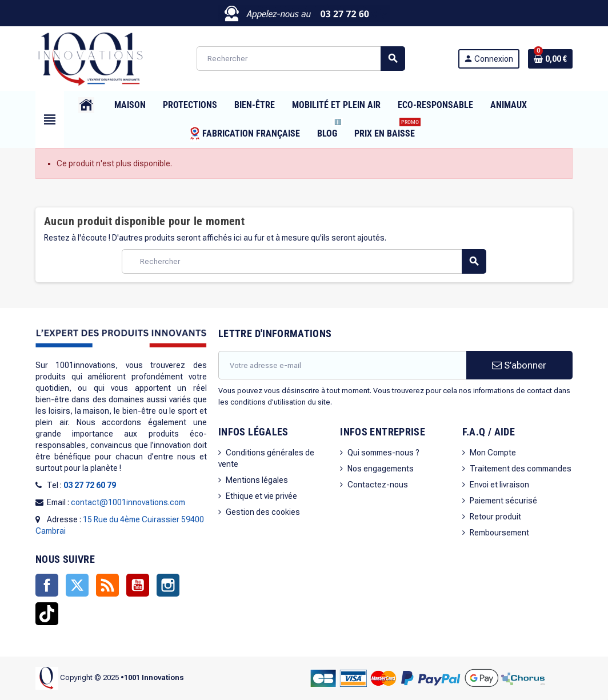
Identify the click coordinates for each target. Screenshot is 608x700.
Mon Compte (493, 453)
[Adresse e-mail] (342, 365)
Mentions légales (257, 480)
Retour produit (495, 517)
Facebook (47, 585)
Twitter (77, 585)
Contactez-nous (378, 485)
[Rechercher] (301, 59)
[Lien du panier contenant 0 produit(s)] (550, 59)
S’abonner (519, 365)
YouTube (138, 585)
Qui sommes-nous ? (383, 453)
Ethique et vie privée (261, 496)
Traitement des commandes (521, 469)
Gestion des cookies (263, 512)
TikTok (47, 614)
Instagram (168, 585)
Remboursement (499, 533)
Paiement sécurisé (503, 501)
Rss (107, 585)
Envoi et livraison (499, 485)
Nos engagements (381, 469)
